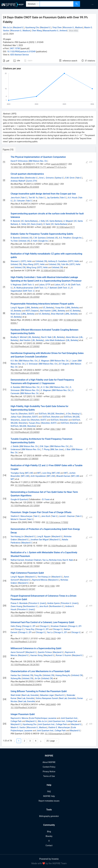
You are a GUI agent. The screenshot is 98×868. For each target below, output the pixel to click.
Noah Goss (16, 314)
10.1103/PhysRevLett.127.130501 (25, 400)
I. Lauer (74, 361)
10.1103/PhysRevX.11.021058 (27, 485)
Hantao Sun (16, 675)
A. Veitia (23, 224)
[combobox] (57, 4)
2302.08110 (56, 682)
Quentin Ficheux (45, 652)
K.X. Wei (14, 361)
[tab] (11, 150)
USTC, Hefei (27, 261)
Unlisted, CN (41, 261)
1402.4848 (46, 227)
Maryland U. (18, 27)
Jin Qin (37, 678)
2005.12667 (54, 184)
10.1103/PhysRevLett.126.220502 (25, 297)
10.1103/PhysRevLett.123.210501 (25, 247)
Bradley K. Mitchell (19, 337)
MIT (39, 473)
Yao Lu (45, 560)
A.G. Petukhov (65, 238)
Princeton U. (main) (37, 603)
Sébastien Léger (47, 695)
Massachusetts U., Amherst (55, 31)
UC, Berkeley (48, 308)
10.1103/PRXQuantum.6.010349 (21, 52)
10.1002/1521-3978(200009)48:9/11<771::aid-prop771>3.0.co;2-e (39, 167)
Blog (49, 832)
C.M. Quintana (39, 238)
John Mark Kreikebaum (55, 340)
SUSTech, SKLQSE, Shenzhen (51, 414)
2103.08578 (55, 662)
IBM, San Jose (57, 449)
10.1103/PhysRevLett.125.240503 (25, 432)
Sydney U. (59, 178)
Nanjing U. (77, 414)
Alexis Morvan (72, 337)
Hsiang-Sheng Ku (63, 675)
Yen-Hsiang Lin (17, 536)
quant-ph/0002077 (59, 164)
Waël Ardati (16, 695)
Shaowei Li (15, 261)
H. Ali (68, 285)
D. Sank (47, 224)
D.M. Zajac (44, 446)
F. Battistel (52, 288)
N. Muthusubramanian (24, 288)
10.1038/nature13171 (66, 227)
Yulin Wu (65, 264)
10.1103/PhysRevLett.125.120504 (25, 506)
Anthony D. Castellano (58, 261)
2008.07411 (55, 294)
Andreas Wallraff (18, 181)
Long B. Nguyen (18, 308)
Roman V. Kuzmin (64, 655)
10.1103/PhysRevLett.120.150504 (25, 566)
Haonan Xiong (37, 655)
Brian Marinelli (57, 314)
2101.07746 (54, 456)
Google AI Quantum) (20, 499)
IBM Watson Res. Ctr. (38, 161)
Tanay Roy (30, 629)
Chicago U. (44, 626)
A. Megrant (68, 221)
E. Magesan (44, 361)
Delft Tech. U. (29, 285)
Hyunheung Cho (32, 27)
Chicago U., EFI (29, 626)
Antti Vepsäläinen (38, 476)
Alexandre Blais (17, 178)
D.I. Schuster (20, 201)
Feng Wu (38, 675)
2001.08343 (55, 503)
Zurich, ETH (31, 181)
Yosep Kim (60, 308)
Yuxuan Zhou (34, 423)
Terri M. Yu (33, 198)
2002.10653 (51, 639)
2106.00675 (54, 370)
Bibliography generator (49, 816)
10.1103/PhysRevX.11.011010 (24, 642)
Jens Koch (15, 198)
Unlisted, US (26, 238)
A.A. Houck (73, 198)
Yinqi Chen (57, 27)
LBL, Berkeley (34, 337)
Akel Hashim (45, 311)
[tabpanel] (49, 449)
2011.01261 (77, 482)
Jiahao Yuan (16, 417)
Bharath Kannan (63, 476)
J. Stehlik (15, 446)
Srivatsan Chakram (33, 560)
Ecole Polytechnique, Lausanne (43, 718)
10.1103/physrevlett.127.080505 (24, 459)
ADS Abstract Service (20, 55)
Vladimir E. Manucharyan (22, 516)
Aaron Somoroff (18, 652)
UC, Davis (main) (35, 224)
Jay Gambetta (53, 198)
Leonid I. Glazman (67, 516)
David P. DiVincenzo (19, 161)
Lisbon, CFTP (45, 285)
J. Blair (68, 449)
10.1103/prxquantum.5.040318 (58, 734)
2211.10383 (53, 320)
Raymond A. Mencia (19, 718)
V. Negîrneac (16, 285)
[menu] (89, 5)
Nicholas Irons (55, 560)
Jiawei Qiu (25, 420)
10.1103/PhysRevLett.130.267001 (25, 665)
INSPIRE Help (49, 796)
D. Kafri (34, 241)
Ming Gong (31, 267)
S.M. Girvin (70, 178)
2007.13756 (56, 613)
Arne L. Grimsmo (47, 178)
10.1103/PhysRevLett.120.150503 (62, 546)
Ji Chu (68, 414)
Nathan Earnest (17, 560)
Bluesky (49, 836)
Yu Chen (14, 241)
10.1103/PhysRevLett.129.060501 (25, 373)
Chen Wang (37, 31)
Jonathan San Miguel (39, 540)
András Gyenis (53, 603)
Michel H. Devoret (18, 519)
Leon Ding (47, 473)
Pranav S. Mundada (19, 603)
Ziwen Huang (16, 606)
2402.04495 (51, 704)
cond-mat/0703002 (54, 204)
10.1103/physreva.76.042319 (23, 207)
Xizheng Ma (16, 678)
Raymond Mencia (40, 580)
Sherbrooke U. (31, 178)
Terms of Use (49, 776)
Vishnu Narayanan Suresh (47, 698)
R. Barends (15, 221)
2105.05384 (55, 343)
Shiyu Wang (28, 264)
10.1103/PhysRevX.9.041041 (23, 589)
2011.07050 (55, 396)
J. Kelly (42, 221)
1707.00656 (55, 563)
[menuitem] (93, 5)
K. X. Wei (45, 387)
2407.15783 (15, 48)
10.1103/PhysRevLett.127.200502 (25, 346)
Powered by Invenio (49, 859)
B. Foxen (46, 499)
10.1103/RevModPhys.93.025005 (25, 187)
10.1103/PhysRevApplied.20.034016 (26, 685)
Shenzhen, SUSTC (27, 414)
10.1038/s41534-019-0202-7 (53, 271)
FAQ (49, 792)
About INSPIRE (49, 762)
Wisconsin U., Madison (73, 27)
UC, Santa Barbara (29, 221)
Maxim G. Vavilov (18, 727)
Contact (49, 845)
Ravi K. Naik (46, 337)
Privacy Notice (49, 772)
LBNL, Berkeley (32, 308)
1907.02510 (55, 244)
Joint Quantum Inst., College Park (63, 721)
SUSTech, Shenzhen (51, 417)
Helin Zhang (16, 626)
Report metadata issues (49, 801)
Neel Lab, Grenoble (30, 695)
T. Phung (46, 449)
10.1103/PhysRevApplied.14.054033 (26, 616)
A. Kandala (15, 387)
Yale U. (79, 178)
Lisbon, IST (59, 285)
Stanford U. (60, 695)
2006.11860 (55, 429)
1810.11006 (50, 586)
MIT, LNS (29, 473)
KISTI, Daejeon (32, 311)
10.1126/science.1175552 (57, 522)
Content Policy (49, 767)
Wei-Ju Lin (8, 27)
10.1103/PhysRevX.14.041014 (24, 708)
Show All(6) (73, 31)
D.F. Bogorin (64, 364)
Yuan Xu (14, 414)
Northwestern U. (30, 606)
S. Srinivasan (32, 364)
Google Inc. (77, 238)
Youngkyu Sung (17, 473)
